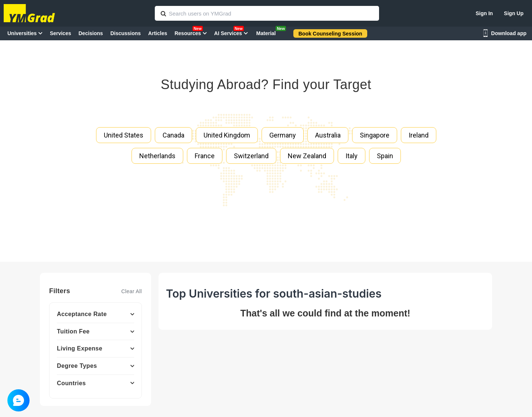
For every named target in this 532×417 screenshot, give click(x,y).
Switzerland (251, 156)
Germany (283, 135)
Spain (385, 156)
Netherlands (157, 156)
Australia (328, 135)
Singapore (375, 135)
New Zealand (307, 156)
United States (124, 135)
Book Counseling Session (330, 34)
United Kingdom (227, 135)
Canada (173, 135)
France (205, 156)
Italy (352, 156)
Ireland (419, 135)
